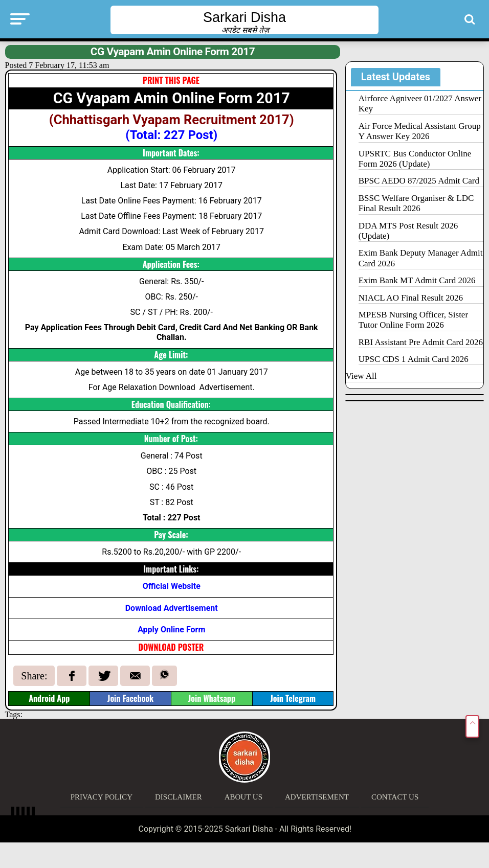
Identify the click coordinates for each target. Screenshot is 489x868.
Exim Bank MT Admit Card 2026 (417, 280)
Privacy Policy (102, 797)
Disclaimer (179, 797)
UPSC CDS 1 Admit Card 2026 (414, 359)
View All (361, 376)
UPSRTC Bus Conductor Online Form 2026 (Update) (415, 159)
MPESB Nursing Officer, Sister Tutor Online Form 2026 (413, 320)
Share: (34, 676)
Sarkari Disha (244, 17)
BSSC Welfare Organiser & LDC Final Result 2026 (416, 203)
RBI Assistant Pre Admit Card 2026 (421, 342)
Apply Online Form (171, 630)
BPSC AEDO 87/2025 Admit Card (419, 181)
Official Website (172, 586)
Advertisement (317, 797)
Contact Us (395, 797)
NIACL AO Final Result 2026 (411, 298)
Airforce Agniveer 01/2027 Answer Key (420, 104)
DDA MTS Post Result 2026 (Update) (408, 231)
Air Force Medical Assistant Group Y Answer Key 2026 (420, 131)
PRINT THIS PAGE (171, 80)
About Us (243, 797)
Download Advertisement (172, 608)
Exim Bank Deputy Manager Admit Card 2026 (421, 258)
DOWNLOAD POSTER (171, 647)
